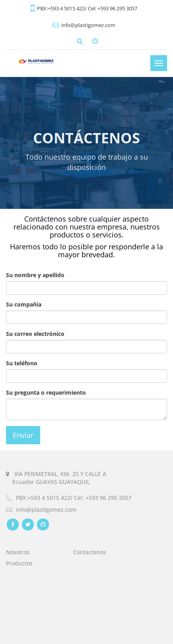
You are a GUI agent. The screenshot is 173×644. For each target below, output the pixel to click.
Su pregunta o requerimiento (46, 392)
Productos (19, 563)
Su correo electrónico (35, 334)
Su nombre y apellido (35, 275)
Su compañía (24, 304)
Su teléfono (22, 363)
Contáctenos (90, 552)
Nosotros (18, 552)
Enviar (23, 435)
